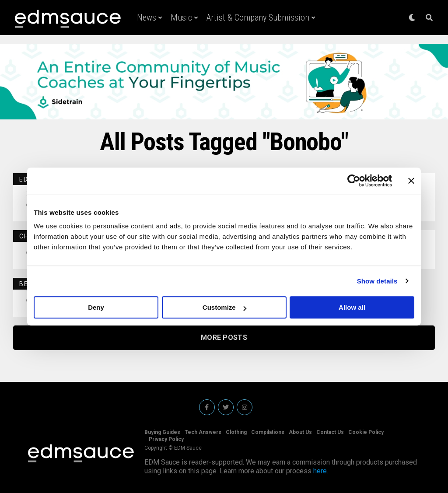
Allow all (352, 307)
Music (181, 17)
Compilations (268, 432)
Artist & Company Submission (258, 17)
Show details (377, 281)
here (320, 471)
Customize (224, 307)
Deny (96, 307)
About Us (300, 432)
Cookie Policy (366, 432)
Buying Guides (162, 432)
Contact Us (330, 432)
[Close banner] (411, 181)
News (147, 17)
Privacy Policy (166, 439)
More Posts (224, 337)
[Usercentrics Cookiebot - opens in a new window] (354, 181)
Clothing (236, 432)
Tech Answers (203, 432)
